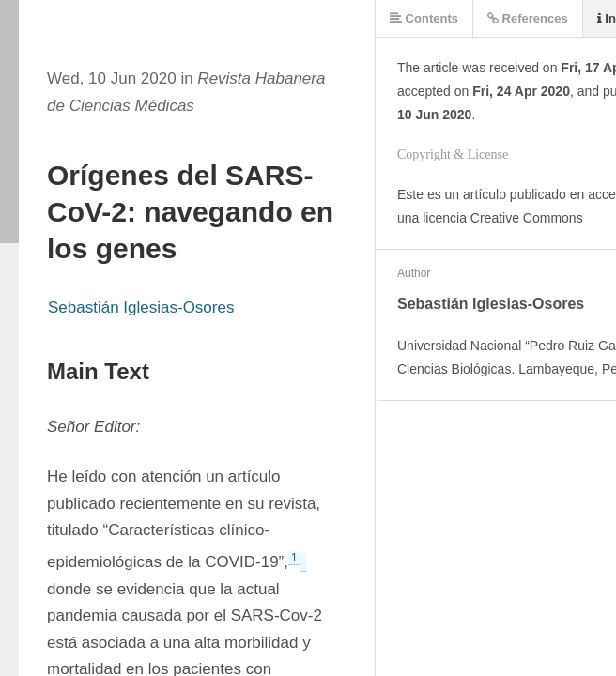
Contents (424, 18)
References (528, 18)
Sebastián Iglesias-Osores (141, 307)
